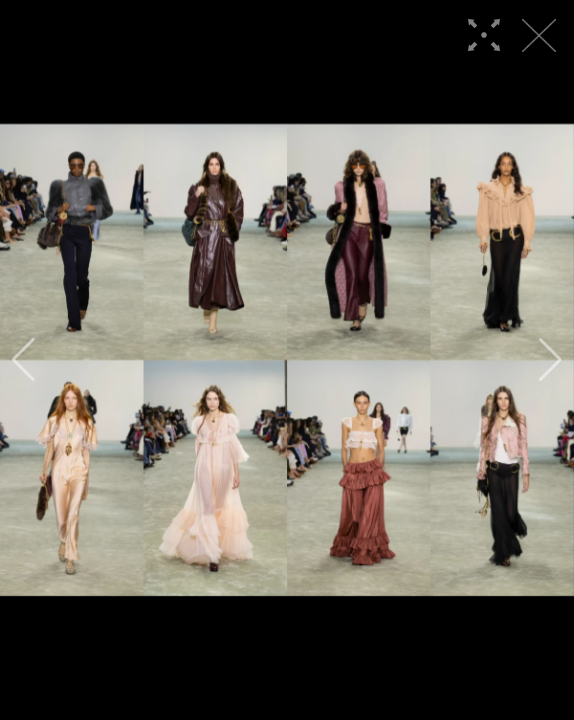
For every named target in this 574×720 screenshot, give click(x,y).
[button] (23, 360)
